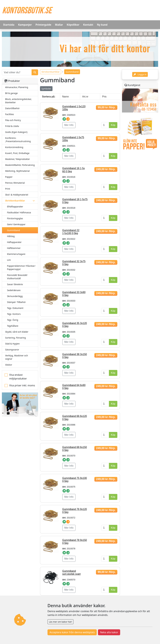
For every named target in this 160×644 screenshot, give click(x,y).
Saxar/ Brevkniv (15, 284)
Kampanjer (25, 25)
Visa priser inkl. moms (22, 385)
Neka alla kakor (109, 632)
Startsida (9, 25)
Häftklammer (14, 248)
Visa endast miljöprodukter (18, 377)
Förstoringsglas (15, 218)
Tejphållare (13, 326)
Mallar (59, 25)
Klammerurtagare (16, 254)
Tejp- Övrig (13, 320)
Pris (104, 97)
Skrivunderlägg (15, 296)
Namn (66, 97)
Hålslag (11, 236)
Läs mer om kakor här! (60, 622)
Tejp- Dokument (15, 308)
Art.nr (85, 97)
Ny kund (102, 25)
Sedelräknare (14, 290)
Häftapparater (14, 242)
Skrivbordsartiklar (51, 72)
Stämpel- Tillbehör (16, 302)
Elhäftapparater (15, 207)
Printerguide (43, 25)
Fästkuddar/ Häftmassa (19, 212)
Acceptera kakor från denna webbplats (72, 632)
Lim (9, 260)
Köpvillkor (73, 25)
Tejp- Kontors (14, 314)
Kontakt (88, 25)
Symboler (46, 89)
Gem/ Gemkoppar (16, 224)
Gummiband (13, 230)
